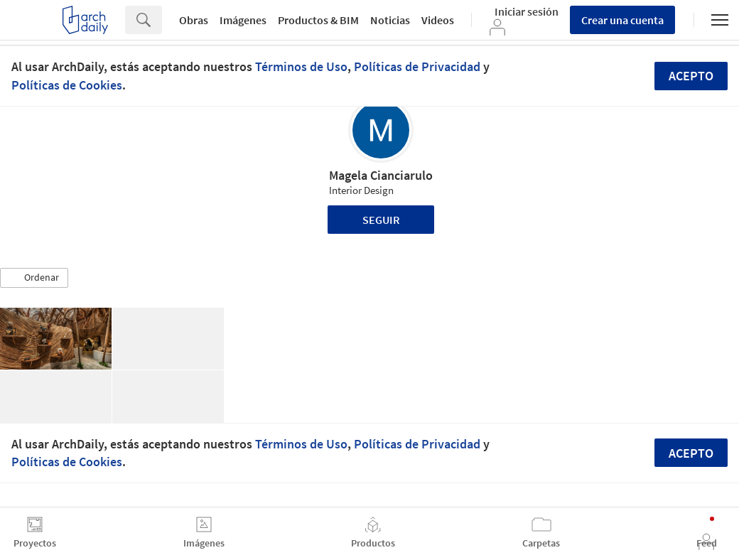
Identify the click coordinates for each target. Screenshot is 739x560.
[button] (34, 278)
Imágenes (243, 20)
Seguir (381, 220)
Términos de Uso (301, 66)
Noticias (390, 20)
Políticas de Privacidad (417, 66)
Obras (194, 20)
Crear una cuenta (622, 20)
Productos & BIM (318, 20)
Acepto (691, 76)
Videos (438, 20)
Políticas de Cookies (67, 85)
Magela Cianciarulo (381, 175)
